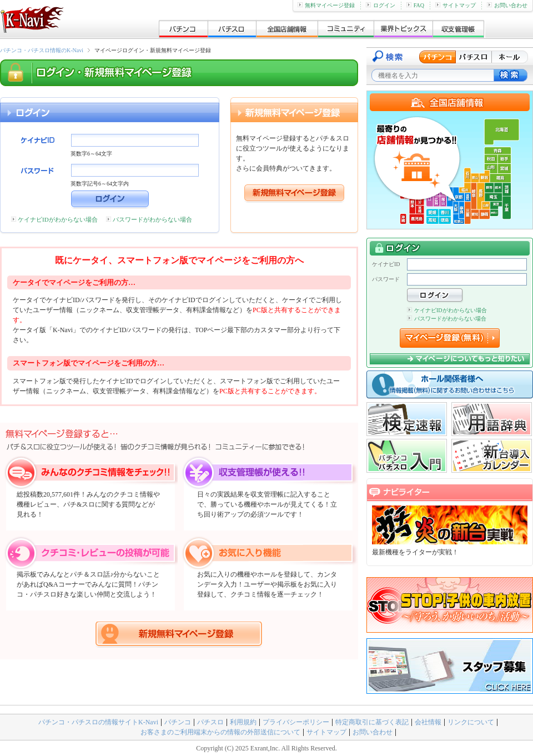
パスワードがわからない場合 (152, 219)
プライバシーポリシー (296, 722)
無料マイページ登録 (326, 5)
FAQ (415, 5)
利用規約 (243, 722)
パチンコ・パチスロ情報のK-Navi (42, 50)
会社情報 (428, 722)
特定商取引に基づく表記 (372, 722)
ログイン (381, 5)
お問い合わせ (507, 5)
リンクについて (471, 722)
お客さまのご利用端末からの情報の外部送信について (220, 732)
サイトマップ (456, 5)
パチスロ (210, 722)
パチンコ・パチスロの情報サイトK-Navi (98, 722)
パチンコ (178, 722)
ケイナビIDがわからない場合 (58, 219)
